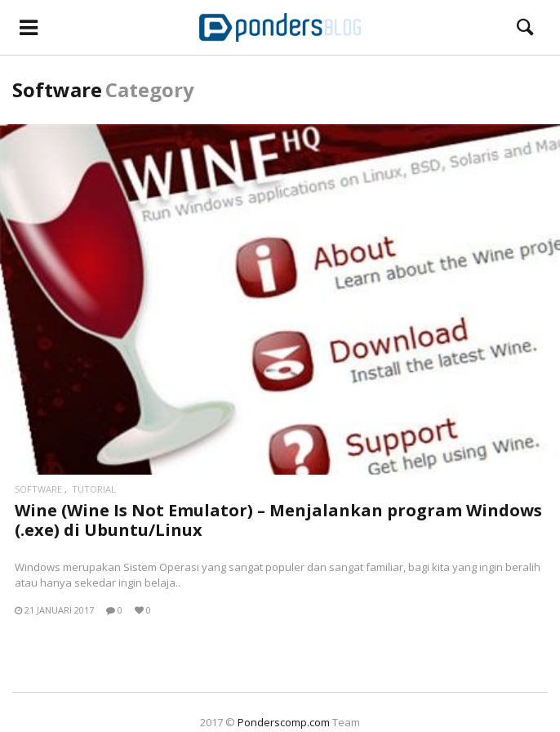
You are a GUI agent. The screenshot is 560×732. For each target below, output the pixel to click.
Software (38, 489)
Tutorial (94, 489)
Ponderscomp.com (284, 722)
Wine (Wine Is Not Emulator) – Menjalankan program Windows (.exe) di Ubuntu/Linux (278, 520)
